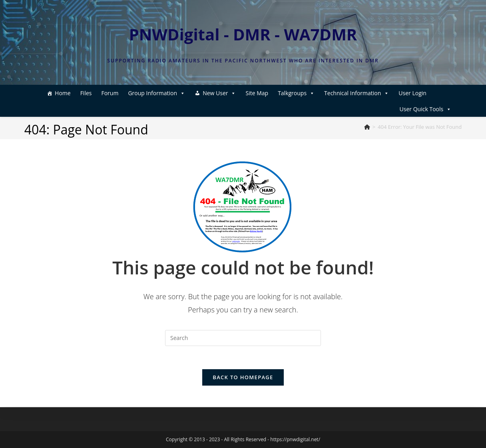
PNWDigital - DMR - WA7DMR (243, 34)
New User (207, 93)
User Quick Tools (426, 93)
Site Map (245, 93)
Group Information (144, 93)
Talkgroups (284, 93)
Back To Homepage (243, 378)
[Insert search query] (243, 338)
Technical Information (345, 93)
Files (74, 93)
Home (51, 93)
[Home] (367, 127)
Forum (98, 93)
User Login (237, 109)
